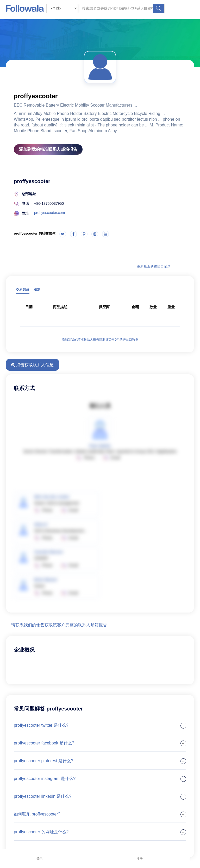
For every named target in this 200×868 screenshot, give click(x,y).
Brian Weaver (46, 580)
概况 (37, 290)
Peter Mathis (100, 446)
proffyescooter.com (49, 213)
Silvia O (41, 525)
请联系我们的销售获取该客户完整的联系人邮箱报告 (59, 625)
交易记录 (23, 290)
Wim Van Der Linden (52, 497)
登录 (40, 859)
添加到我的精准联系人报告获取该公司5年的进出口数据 (100, 340)
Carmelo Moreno (48, 552)
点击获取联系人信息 (32, 365)
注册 (140, 859)
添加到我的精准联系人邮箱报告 (48, 149)
